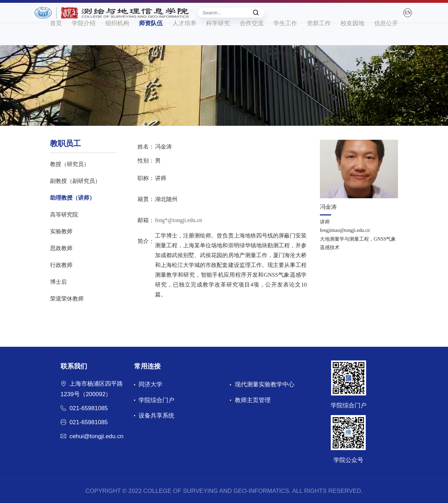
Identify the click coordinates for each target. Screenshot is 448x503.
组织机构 (117, 45)
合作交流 (252, 45)
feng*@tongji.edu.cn (179, 220)
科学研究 (218, 45)
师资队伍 (151, 45)
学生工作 (285, 45)
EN (391, 18)
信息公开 (386, 45)
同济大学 (150, 384)
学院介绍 (84, 45)
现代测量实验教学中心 (265, 384)
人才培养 (184, 45)
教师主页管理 (253, 400)
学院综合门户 (156, 400)
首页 (56, 45)
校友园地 (352, 45)
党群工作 (319, 45)
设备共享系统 (156, 416)
